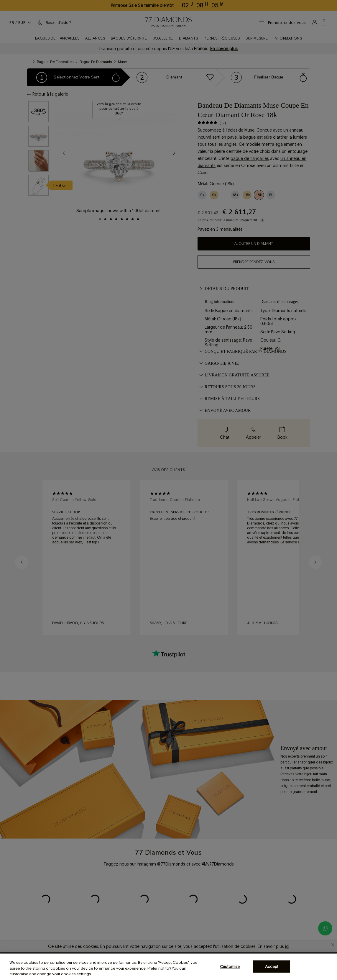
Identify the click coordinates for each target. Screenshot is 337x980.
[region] (168, 967)
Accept (272, 966)
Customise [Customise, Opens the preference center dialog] (230, 966)
